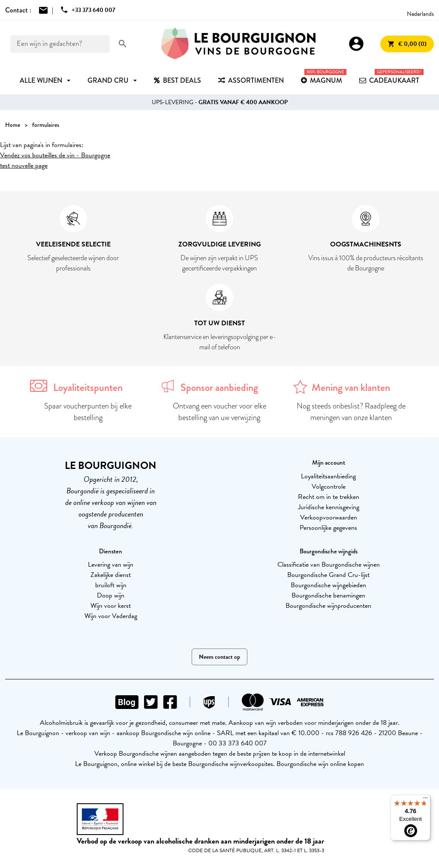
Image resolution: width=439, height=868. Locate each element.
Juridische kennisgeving (329, 507)
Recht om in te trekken (329, 497)
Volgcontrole (329, 487)
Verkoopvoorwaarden (329, 517)
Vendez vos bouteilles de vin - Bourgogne (55, 155)
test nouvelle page (24, 165)
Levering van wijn (111, 565)
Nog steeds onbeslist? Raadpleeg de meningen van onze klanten (351, 412)
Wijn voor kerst (111, 606)
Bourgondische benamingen (328, 595)
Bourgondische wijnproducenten (328, 606)
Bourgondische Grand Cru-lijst (328, 575)
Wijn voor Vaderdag (111, 616)
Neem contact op (219, 657)
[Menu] (425, 800)
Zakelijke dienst (111, 575)
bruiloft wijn (111, 585)
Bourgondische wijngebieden (328, 585)
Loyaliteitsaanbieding (328, 476)
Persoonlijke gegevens (328, 528)
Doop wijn (111, 595)
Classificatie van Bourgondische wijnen (329, 565)
